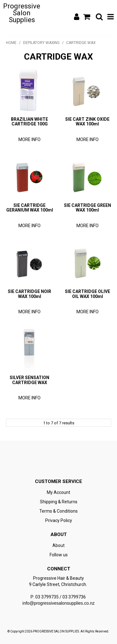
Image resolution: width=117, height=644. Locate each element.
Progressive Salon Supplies (22, 13)
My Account (58, 492)
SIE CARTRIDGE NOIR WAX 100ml (29, 294)
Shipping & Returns (59, 502)
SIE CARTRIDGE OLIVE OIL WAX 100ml (88, 294)
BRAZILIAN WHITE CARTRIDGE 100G (29, 122)
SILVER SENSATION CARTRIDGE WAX (29, 380)
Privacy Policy (59, 520)
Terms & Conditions (58, 511)
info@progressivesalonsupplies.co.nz (58, 603)
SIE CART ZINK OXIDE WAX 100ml (87, 122)
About (58, 545)
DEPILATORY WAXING (41, 43)
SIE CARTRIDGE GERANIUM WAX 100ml (30, 208)
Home (11, 43)
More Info (29, 139)
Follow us (59, 555)
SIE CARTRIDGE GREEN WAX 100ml (88, 208)
